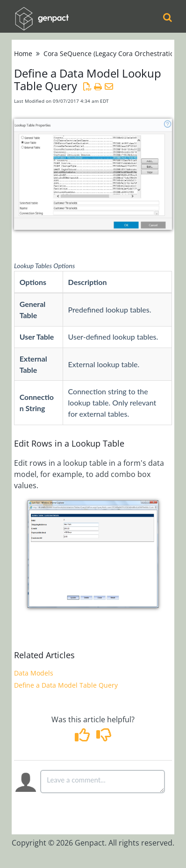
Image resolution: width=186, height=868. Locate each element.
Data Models (34, 673)
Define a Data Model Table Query (66, 685)
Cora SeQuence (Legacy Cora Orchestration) (112, 53)
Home (23, 53)
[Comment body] (103, 782)
